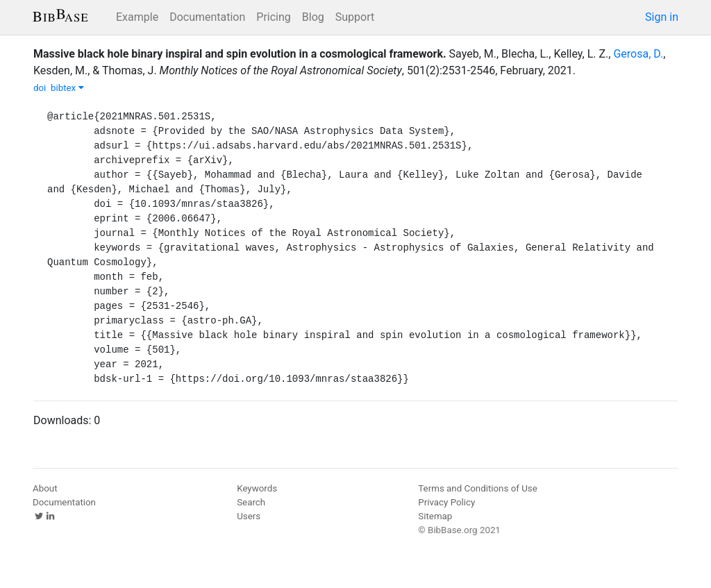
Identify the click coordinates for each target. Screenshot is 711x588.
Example (137, 17)
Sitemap (435, 516)
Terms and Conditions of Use (477, 488)
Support (355, 17)
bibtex (67, 88)
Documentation (207, 17)
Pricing (274, 17)
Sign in (662, 17)
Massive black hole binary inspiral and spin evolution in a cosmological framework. (240, 54)
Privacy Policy (446, 502)
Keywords (257, 488)
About (45, 488)
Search (251, 502)
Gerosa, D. (638, 54)
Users (249, 516)
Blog (313, 17)
